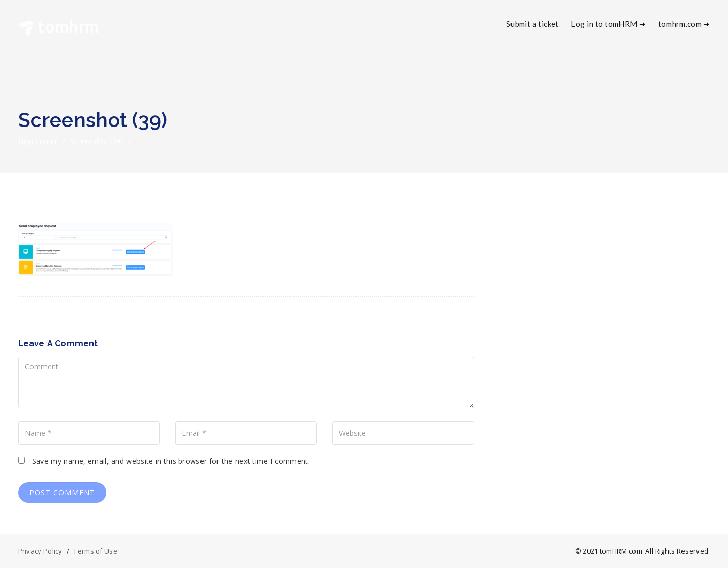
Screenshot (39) (97, 141)
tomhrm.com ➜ (684, 24)
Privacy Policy (40, 551)
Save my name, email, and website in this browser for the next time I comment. (171, 461)
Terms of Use (95, 551)
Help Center (38, 141)
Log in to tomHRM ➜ (608, 24)
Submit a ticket (533, 24)
